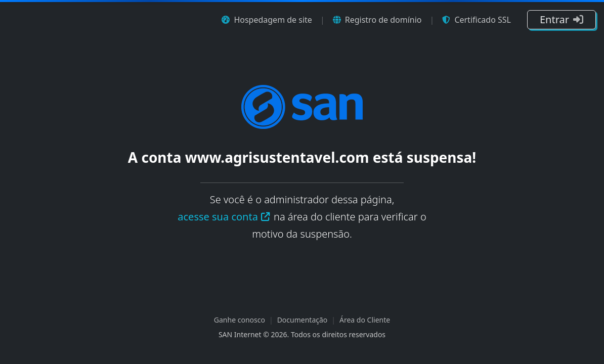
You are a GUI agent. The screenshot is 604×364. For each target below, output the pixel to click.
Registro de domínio (377, 20)
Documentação (303, 320)
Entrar (562, 19)
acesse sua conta (224, 217)
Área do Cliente (365, 320)
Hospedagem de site (267, 20)
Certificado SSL (477, 20)
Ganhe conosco (240, 320)
